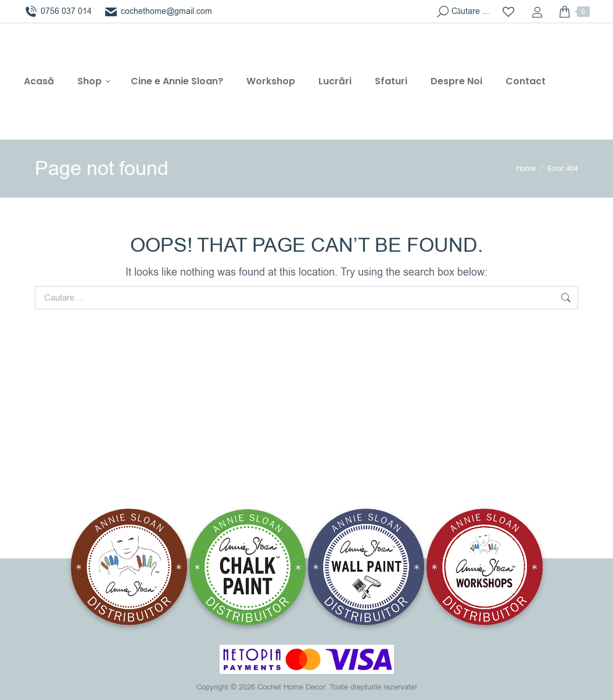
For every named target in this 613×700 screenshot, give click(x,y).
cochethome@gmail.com (158, 12)
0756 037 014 (58, 12)
